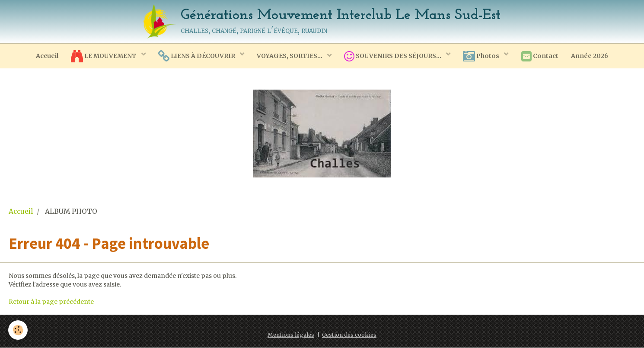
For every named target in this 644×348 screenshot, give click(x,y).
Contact (541, 56)
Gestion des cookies (349, 335)
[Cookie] (18, 330)
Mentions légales (291, 335)
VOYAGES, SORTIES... (290, 56)
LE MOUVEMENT (103, 56)
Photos (483, 56)
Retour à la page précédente (51, 302)
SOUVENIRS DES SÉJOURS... (394, 56)
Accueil (46, 56)
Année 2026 (591, 56)
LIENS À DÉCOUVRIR (196, 56)
